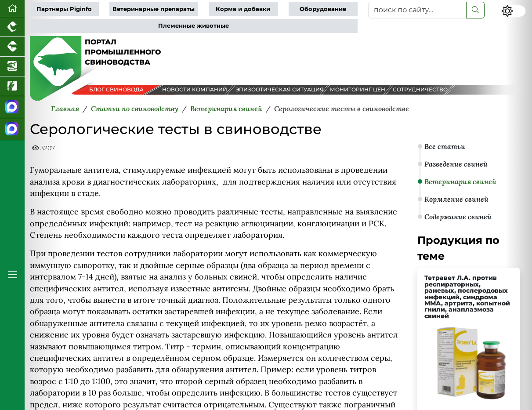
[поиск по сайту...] (417, 10)
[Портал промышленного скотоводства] (12, 47)
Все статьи (445, 146)
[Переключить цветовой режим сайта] (514, 11)
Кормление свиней (456, 199)
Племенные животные (194, 26)
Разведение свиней (456, 164)
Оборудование (323, 9)
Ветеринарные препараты (154, 9)
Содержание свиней (458, 217)
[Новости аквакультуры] (12, 67)
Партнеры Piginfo (64, 9)
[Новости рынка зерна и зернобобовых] (12, 86)
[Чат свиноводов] (12, 129)
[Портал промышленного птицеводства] (12, 27)
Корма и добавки (243, 9)
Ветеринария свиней (460, 181)
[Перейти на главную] (12, 9)
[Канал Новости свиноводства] (12, 107)
